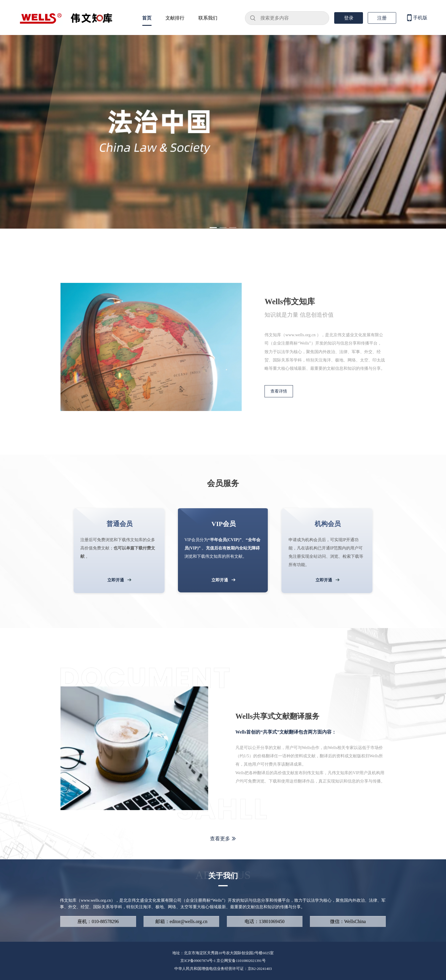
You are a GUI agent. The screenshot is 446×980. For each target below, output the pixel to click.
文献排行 (175, 18)
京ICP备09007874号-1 (198, 961)
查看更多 (223, 839)
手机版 (417, 18)
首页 (147, 18)
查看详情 (279, 391)
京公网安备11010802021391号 (241, 961)
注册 (382, 18)
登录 (349, 18)
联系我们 (208, 18)
